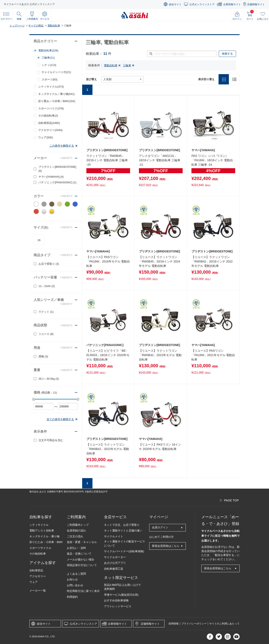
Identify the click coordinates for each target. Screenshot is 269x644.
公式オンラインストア (202, 4)
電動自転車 (54, 26)
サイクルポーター (115, 557)
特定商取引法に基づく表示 (83, 591)
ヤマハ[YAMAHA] (51, 177)
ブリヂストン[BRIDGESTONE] (57, 169)
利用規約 (72, 597)
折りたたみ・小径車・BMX (46, 542)
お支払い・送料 (76, 548)
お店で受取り (49, 264)
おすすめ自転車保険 (116, 600)
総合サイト (175, 4)
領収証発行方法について (82, 565)
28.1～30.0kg (49, 379)
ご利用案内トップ (78, 525)
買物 (43, 356)
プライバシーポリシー (194, 624)
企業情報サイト (232, 4)
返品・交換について (79, 554)
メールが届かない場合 (80, 559)
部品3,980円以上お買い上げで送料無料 (123, 587)
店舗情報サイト (256, 4)
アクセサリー (38, 576)
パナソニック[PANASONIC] (57, 182)
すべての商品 (36, 26)
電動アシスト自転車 (42, 531)
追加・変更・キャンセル (82, 542)
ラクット (46, 312)
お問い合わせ (75, 585)
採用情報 (174, 624)
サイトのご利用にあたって (224, 624)
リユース (46, 334)
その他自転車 (38, 554)
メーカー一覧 (38, 591)
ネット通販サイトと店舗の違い (123, 531)
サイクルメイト (114, 536)
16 (39, 240)
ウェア (34, 582)
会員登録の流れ (76, 531)
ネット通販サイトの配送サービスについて (125, 544)
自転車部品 (36, 570)
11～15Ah (47, 286)
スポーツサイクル (40, 548)
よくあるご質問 (76, 574)
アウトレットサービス (118, 606)
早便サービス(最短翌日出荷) (121, 595)
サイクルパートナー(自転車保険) (124, 551)
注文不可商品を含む (51, 440)
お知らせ (72, 579)
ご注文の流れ (75, 536)
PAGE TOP (231, 500)
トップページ (17, 26)
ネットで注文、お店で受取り (122, 525)
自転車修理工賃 (114, 569)
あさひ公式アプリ (115, 563)
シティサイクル (39, 525)
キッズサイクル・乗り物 (44, 536)
